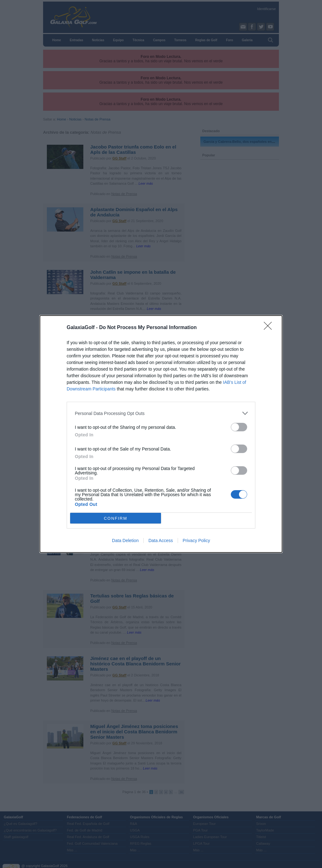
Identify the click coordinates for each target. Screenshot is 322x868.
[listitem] (161, 413)
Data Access (161, 540)
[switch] (239, 427)
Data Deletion (125, 540)
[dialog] (161, 434)
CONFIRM (116, 518)
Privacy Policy (196, 540)
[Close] (270, 328)
